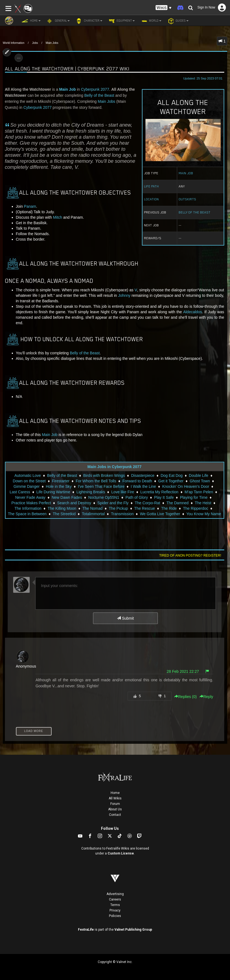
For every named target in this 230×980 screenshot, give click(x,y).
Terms (115, 905)
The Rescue (145, 508)
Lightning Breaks (91, 492)
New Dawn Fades (67, 497)
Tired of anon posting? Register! (190, 555)
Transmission (122, 514)
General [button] (58, 21)
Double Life (199, 475)
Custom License (121, 853)
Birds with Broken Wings (104, 475)
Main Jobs (52, 43)
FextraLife (86, 930)
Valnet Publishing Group (133, 930)
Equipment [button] (121, 21)
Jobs (35, 43)
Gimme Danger (26, 486)
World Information (14, 43)
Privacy (115, 910)
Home (115, 793)
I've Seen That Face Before (101, 486)
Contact (115, 815)
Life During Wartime (53, 492)
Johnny (125, 295)
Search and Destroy (74, 503)
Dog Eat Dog (172, 475)
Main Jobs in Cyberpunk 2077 (115, 467)
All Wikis (115, 798)
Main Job (186, 173)
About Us (115, 809)
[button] (164, 8)
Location (152, 199)
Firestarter (61, 481)
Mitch (57, 217)
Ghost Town (200, 481)
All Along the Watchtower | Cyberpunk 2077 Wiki (67, 69)
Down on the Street (29, 481)
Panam (30, 206)
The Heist (203, 503)
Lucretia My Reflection (159, 492)
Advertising (115, 894)
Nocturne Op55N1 (104, 497)
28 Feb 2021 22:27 (183, 671)
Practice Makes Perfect (31, 503)
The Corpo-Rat (148, 503)
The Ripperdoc (196, 508)
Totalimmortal (93, 514)
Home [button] (31, 21)
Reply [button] (206, 697)
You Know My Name (204, 514)
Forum (115, 804)
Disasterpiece (143, 475)
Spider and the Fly (113, 503)
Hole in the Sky (59, 486)
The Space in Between (27, 514)
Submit (125, 618)
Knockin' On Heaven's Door (186, 486)
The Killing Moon (62, 508)
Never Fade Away (30, 497)
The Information (28, 508)
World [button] (151, 21)
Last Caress (20, 492)
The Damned (177, 503)
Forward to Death (137, 481)
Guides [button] (178, 21)
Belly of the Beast (195, 212)
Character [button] (89, 21)
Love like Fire (123, 492)
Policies (115, 916)
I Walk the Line (143, 486)
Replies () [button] (186, 697)
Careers (115, 899)
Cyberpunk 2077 (95, 89)
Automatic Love (28, 475)
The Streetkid (64, 514)
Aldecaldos (193, 312)
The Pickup (118, 508)
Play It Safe (164, 497)
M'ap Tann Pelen (199, 492)
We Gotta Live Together (160, 514)
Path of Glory (137, 497)
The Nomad (92, 508)
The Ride (169, 508)
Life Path (152, 186)
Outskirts (187, 199)
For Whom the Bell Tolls (96, 481)
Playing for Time (194, 497)
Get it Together (171, 481)
